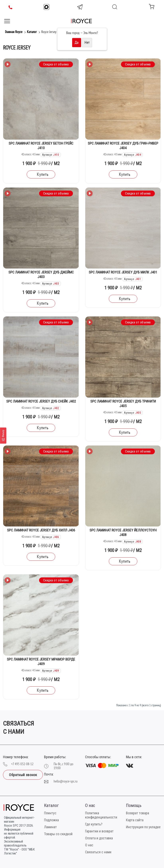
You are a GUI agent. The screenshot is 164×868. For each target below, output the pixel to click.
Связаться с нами (98, 852)
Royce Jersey (49, 32)
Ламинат (50, 827)
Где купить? (94, 824)
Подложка (51, 820)
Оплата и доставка (99, 838)
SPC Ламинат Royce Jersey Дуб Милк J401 (123, 272)
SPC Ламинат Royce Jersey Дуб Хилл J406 (41, 530)
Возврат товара (137, 813)
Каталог (32, 32)
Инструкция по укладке (143, 827)
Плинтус (50, 813)
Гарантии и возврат (99, 831)
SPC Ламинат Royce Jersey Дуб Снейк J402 (41, 401)
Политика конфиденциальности (101, 815)
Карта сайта (135, 820)
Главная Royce (14, 32)
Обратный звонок (23, 775)
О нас (89, 845)
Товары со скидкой (58, 834)
